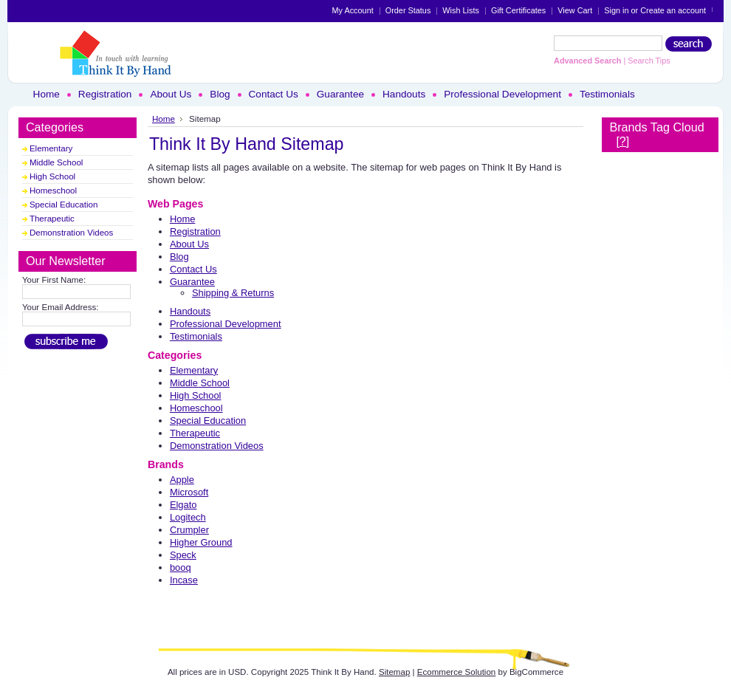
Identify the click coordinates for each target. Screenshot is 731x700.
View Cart (575, 10)
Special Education (64, 205)
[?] (622, 141)
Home (164, 119)
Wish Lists (461, 10)
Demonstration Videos (71, 233)
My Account (352, 10)
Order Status (408, 10)
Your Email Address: (61, 307)
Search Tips (649, 61)
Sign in (616, 10)
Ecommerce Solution (457, 672)
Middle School (56, 162)
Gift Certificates (518, 10)
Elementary (51, 148)
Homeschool (53, 191)
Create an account (673, 10)
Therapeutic (52, 219)
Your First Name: (54, 280)
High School (52, 176)
